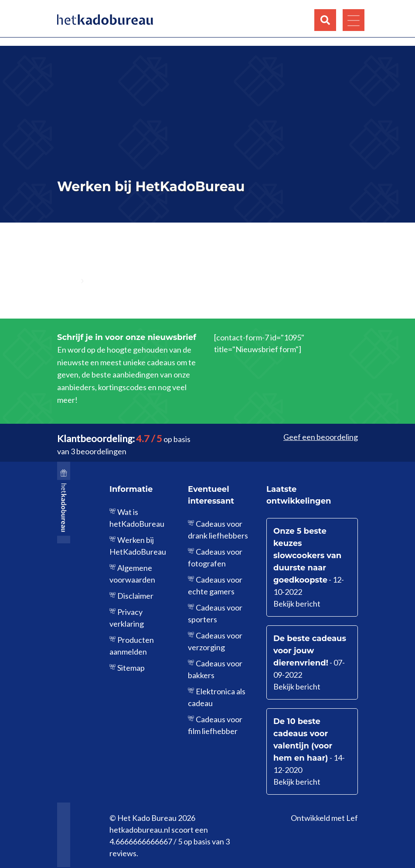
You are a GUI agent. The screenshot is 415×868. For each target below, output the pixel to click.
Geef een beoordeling (321, 437)
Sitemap (131, 668)
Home (68, 281)
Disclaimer (135, 596)
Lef (352, 818)
